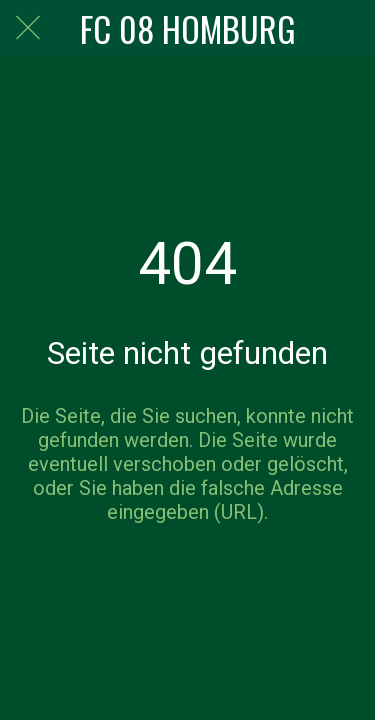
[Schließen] (28, 28)
